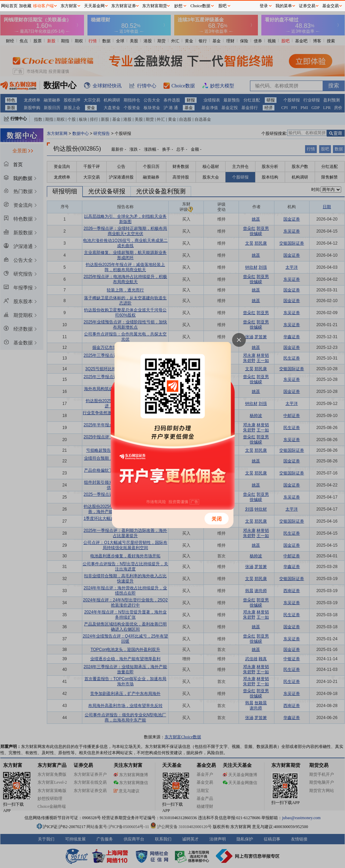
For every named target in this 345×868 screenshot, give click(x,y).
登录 (264, 6)
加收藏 (25, 6)
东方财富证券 (124, 6)
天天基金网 (94, 6)
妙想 (178, 6)
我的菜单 (284, 6)
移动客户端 (43, 6)
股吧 (222, 6)
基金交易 (331, 6)
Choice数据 (200, 6)
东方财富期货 (155, 6)
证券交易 (307, 6)
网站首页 (9, 6)
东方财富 (69, 6)
